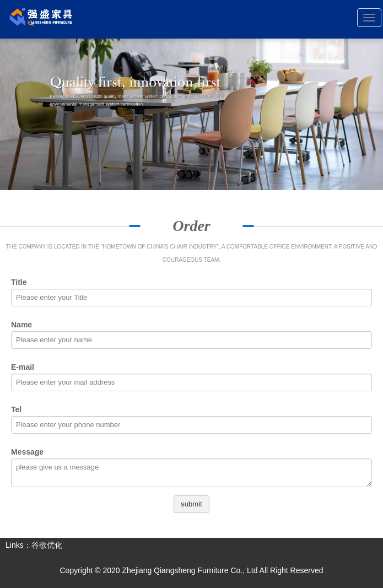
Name (21, 325)
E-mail (23, 367)
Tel (16, 409)
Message (27, 452)
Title (19, 282)
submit (191, 504)
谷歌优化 (47, 545)
